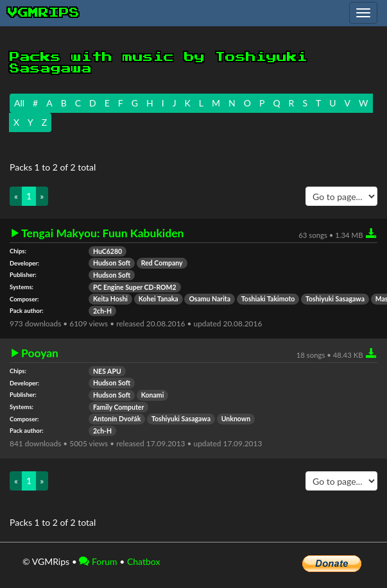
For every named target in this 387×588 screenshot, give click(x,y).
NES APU (107, 371)
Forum (98, 561)
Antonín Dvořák (117, 419)
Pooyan (40, 353)
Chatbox (144, 561)
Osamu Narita (210, 299)
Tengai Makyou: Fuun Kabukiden (102, 233)
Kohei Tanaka (159, 299)
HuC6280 (107, 251)
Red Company (162, 263)
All (19, 103)
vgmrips (44, 13)
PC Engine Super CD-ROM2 (135, 287)
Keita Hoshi (110, 299)
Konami (153, 395)
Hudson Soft (112, 263)
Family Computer (118, 407)
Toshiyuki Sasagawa (335, 299)
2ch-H (102, 311)
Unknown (236, 419)
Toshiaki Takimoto (268, 299)
